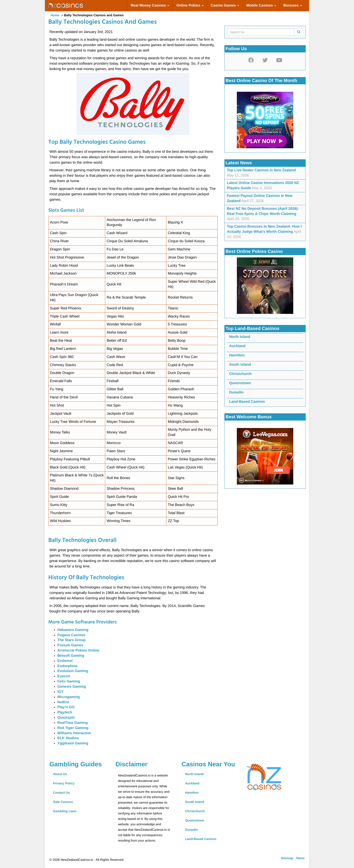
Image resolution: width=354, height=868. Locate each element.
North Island (240, 337)
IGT (60, 692)
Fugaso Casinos (71, 635)
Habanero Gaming (73, 630)
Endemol (65, 661)
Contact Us (61, 793)
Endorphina (67, 666)
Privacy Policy (64, 783)
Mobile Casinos (261, 6)
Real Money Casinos (150, 6)
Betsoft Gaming (71, 656)
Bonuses (293, 6)
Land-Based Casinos (247, 402)
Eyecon (64, 676)
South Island (240, 365)
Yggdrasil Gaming (73, 743)
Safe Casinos (63, 802)
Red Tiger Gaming (73, 728)
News (300, 858)
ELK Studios (68, 738)
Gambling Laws (65, 811)
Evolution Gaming (73, 671)
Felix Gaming (69, 681)
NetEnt (63, 702)
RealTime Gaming (73, 723)
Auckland (237, 346)
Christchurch (240, 374)
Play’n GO (66, 707)
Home (55, 15)
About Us (60, 774)
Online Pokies (190, 6)
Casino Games (225, 6)
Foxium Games (70, 645)
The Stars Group (71, 640)
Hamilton (237, 355)
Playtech (65, 712)
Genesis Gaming (72, 687)
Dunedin (236, 392)
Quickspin (66, 718)
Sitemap (287, 858)
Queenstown (240, 383)
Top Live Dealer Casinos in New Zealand (261, 170)
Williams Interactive (74, 733)
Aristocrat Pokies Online (78, 650)
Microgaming (69, 697)
